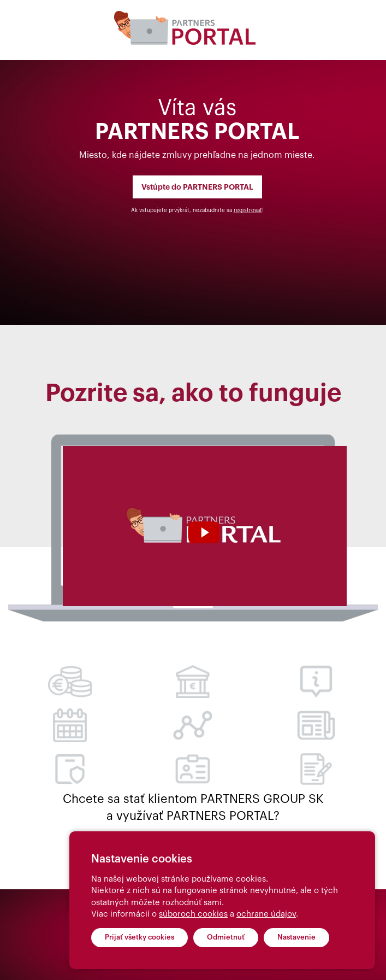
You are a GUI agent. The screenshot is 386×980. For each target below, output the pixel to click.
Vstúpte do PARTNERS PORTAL (197, 187)
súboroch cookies (193, 914)
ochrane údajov (266, 914)
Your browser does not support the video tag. (205, 526)
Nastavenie (296, 937)
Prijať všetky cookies (139, 937)
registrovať (248, 210)
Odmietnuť (226, 937)
